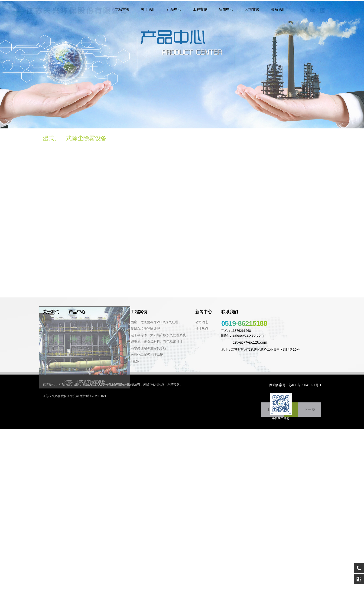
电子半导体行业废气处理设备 (90, 329)
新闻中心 (226, 9)
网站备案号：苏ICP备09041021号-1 (295, 385)
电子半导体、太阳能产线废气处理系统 (158, 335)
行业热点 (202, 329)
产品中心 (174, 9)
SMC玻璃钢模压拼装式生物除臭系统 (95, 322)
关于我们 (148, 9)
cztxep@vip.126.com (244, 342)
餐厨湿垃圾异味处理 (145, 329)
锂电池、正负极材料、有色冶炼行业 (157, 342)
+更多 (73, 361)
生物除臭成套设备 (82, 342)
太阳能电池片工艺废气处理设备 (91, 335)
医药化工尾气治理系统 (147, 355)
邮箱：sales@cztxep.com (242, 335)
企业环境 (49, 342)
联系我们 (278, 9)
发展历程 (49, 348)
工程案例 (200, 9)
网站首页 (122, 9)
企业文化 (49, 335)
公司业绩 (252, 9)
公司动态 (202, 322)
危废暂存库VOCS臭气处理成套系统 (94, 355)
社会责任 (49, 355)
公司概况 (49, 322)
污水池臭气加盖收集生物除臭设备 (93, 348)
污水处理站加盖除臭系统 (149, 348)
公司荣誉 (49, 329)
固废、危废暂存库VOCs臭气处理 (154, 322)
